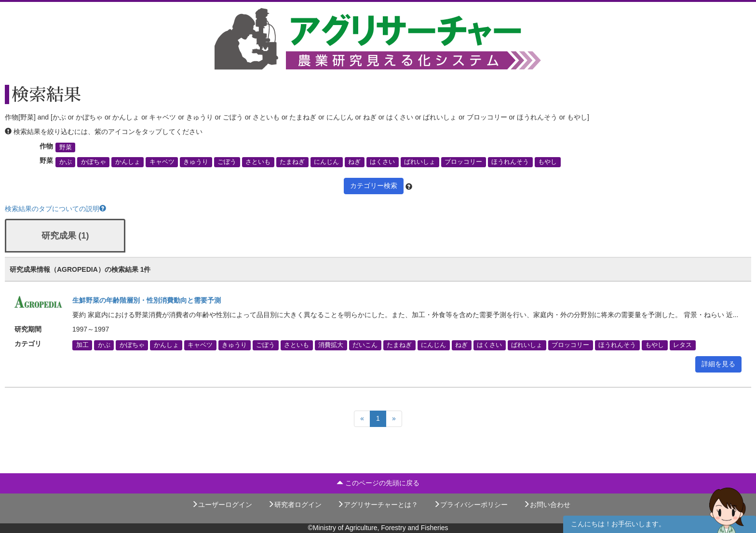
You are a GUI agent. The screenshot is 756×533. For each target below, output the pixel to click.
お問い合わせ (547, 505)
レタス (682, 345)
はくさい (382, 162)
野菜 (66, 147)
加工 (82, 345)
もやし (547, 162)
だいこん (365, 345)
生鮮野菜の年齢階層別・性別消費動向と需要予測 (147, 300)
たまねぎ (292, 162)
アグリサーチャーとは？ (378, 505)
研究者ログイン (295, 505)
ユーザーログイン (222, 505)
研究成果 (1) (65, 236)
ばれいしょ (420, 162)
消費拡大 (331, 345)
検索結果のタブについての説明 (55, 209)
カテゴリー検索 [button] (374, 186)
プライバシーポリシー (471, 505)
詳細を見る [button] (718, 364)
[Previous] (362, 419)
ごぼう (227, 162)
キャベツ (162, 162)
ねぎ (354, 162)
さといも (258, 162)
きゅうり (196, 162)
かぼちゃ (94, 162)
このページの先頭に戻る (378, 483)
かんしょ (128, 162)
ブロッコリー (463, 162)
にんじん (326, 162)
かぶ (66, 162)
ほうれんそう (510, 162)
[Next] (394, 419)
